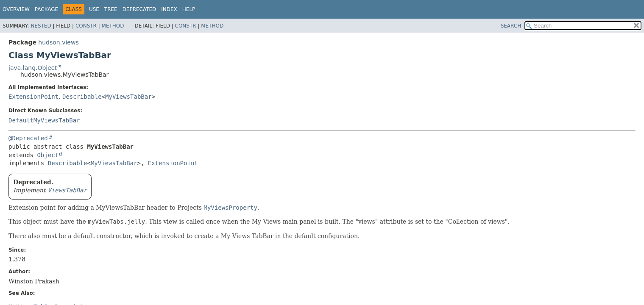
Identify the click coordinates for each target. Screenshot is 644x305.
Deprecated (139, 9)
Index (169, 9)
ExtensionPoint (33, 97)
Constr (86, 26)
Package (46, 9)
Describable (82, 97)
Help (189, 9)
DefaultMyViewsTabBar (44, 120)
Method (113, 26)
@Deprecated (28, 138)
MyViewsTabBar (128, 97)
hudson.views (58, 42)
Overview (16, 9)
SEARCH (511, 26)
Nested (41, 26)
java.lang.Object (33, 68)
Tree (111, 9)
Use (94, 9)
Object (48, 155)
